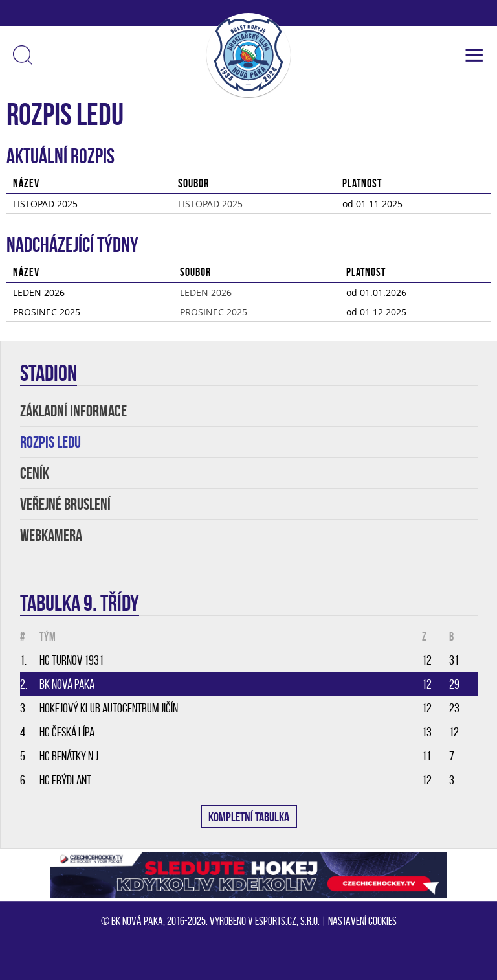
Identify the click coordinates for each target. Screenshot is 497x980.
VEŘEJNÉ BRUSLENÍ (65, 504)
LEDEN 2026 (206, 292)
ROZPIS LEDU (50, 442)
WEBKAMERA (51, 535)
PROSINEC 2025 (214, 312)
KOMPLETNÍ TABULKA (249, 817)
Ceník (35, 473)
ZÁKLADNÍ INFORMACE (73, 411)
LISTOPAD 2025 (210, 204)
